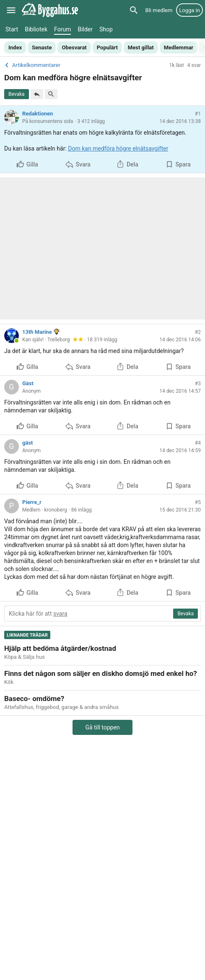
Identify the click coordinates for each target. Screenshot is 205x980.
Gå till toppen (102, 727)
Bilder (85, 29)
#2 (198, 332)
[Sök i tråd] (51, 94)
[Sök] (134, 10)
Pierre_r (32, 502)
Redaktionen (38, 114)
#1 (198, 114)
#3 (198, 384)
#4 (198, 443)
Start (12, 29)
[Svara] (37, 94)
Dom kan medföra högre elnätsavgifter (118, 148)
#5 (198, 502)
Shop (106, 29)
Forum (62, 29)
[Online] (17, 341)
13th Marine (37, 332)
